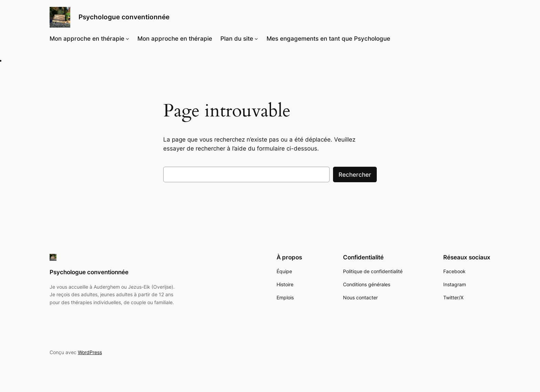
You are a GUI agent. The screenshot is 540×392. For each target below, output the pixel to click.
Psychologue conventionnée (124, 17)
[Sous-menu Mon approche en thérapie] (127, 39)
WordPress (90, 352)
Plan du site (237, 39)
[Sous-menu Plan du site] (256, 39)
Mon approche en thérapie (87, 39)
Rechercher (355, 175)
